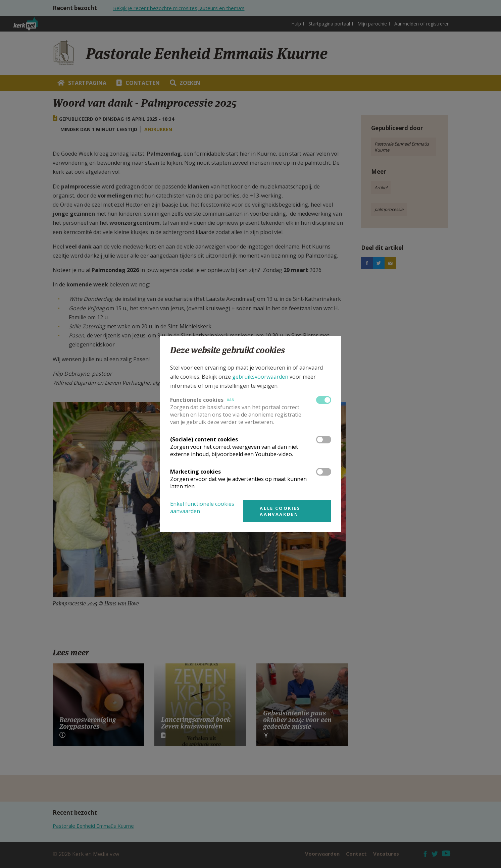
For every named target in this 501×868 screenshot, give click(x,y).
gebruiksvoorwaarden (260, 377)
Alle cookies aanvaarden (280, 511)
